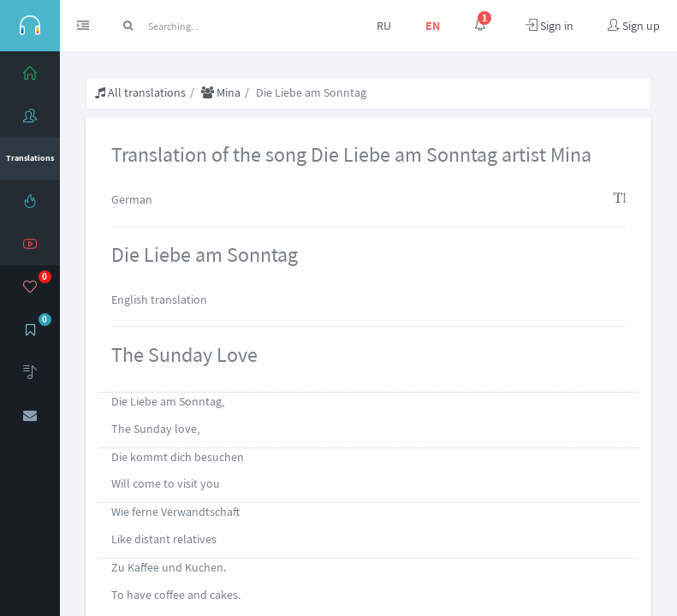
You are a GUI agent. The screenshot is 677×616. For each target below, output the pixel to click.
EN (433, 26)
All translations (140, 92)
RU (384, 26)
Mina (221, 92)
